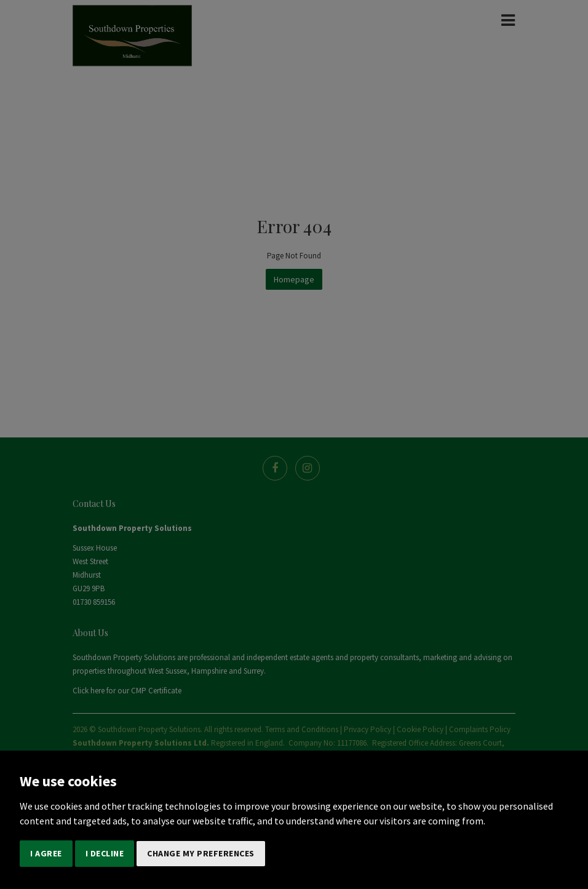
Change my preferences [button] (201, 853)
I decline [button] (105, 853)
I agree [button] (46, 853)
